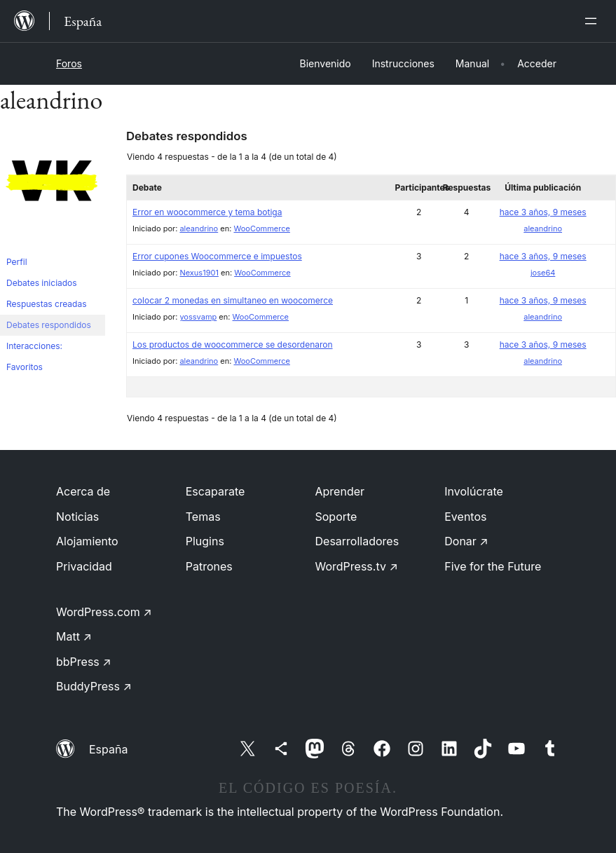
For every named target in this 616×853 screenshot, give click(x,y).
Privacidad (84, 566)
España (108, 749)
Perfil (17, 262)
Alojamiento (87, 541)
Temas (203, 517)
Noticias (77, 517)
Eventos (465, 517)
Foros (69, 63)
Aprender (340, 491)
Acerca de (83, 491)
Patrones (209, 566)
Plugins (205, 541)
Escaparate (215, 491)
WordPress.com (104, 612)
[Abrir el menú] (594, 21)
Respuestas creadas (47, 304)
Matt (74, 636)
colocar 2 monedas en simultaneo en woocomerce (233, 300)
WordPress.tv (357, 566)
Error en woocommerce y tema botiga (207, 212)
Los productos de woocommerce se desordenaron (233, 344)
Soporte (336, 517)
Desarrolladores (357, 541)
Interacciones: (34, 346)
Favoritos (25, 367)
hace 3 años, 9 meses (543, 212)
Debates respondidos (49, 325)
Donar (466, 541)
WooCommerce (261, 228)
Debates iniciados (42, 283)
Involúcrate (474, 491)
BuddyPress (94, 686)
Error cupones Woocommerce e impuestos (217, 256)
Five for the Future (493, 566)
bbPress (84, 662)
